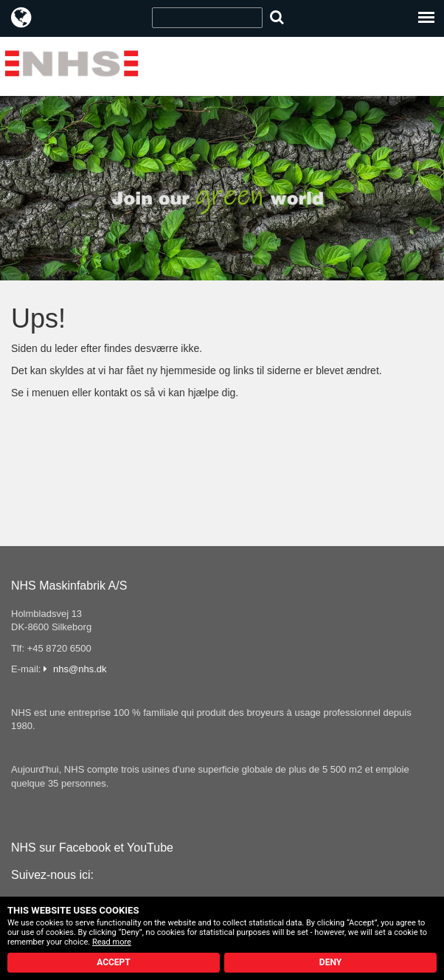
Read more (112, 942)
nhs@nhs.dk (80, 669)
